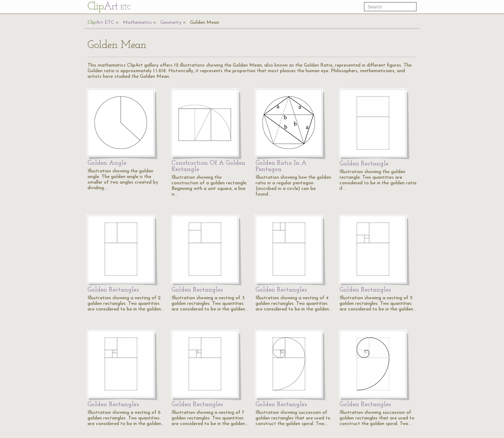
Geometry (171, 23)
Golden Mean (205, 23)
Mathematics (137, 23)
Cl (109, 7)
